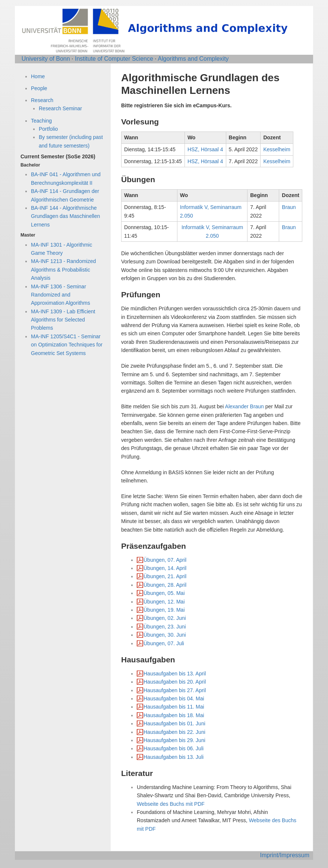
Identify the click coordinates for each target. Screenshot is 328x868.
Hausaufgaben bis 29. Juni (174, 740)
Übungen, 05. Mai (164, 593)
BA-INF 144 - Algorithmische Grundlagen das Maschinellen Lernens (65, 216)
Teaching (41, 121)
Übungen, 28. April (165, 585)
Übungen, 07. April (165, 560)
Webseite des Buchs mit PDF (171, 804)
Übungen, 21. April (165, 576)
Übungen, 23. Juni (165, 627)
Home (38, 76)
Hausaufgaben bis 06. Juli (174, 748)
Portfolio (48, 129)
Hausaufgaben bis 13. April (175, 674)
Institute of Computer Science (114, 59)
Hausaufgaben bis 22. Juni (174, 732)
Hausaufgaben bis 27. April (175, 690)
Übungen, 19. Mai (164, 610)
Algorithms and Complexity (193, 59)
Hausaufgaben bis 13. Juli (174, 757)
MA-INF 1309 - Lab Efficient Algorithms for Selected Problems (63, 320)
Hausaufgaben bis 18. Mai (174, 715)
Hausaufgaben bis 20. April (175, 682)
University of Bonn (46, 59)
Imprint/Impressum (285, 855)
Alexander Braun (245, 406)
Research (42, 100)
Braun (289, 207)
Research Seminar (60, 108)
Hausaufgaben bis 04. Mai (174, 698)
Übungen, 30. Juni (165, 635)
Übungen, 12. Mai (164, 602)
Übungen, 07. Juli (164, 643)
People (39, 88)
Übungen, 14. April (165, 568)
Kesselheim (277, 149)
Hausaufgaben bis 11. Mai (174, 707)
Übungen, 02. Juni (165, 618)
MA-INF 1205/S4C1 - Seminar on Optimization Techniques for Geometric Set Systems (67, 345)
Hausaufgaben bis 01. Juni (174, 723)
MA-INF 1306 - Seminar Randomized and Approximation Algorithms (61, 295)
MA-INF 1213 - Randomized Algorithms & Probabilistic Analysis (63, 270)
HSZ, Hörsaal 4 (205, 149)
